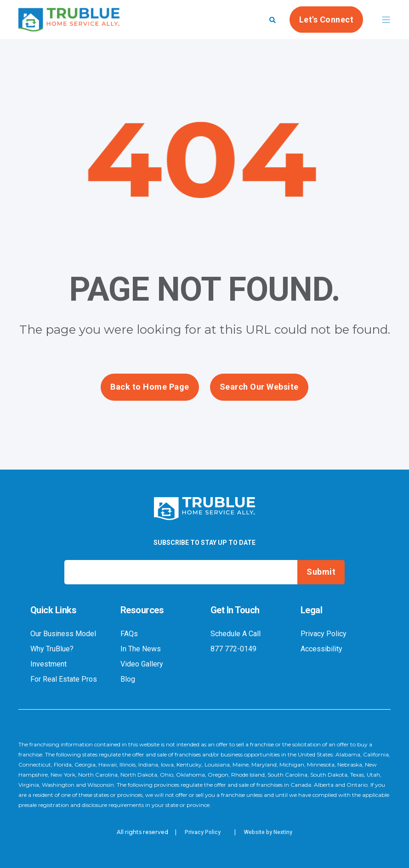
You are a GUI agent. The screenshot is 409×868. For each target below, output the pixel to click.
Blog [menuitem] (128, 679)
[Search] (273, 19)
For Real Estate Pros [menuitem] (64, 679)
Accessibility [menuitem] (321, 649)
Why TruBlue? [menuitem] (52, 649)
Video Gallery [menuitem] (142, 664)
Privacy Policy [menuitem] (324, 634)
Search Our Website (259, 387)
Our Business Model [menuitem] (63, 634)
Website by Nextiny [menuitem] (268, 832)
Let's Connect (327, 19)
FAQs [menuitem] (129, 634)
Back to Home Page (150, 387)
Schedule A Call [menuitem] (236, 634)
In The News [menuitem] (141, 649)
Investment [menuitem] (48, 664)
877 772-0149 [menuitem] (233, 649)
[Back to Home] (69, 25)
